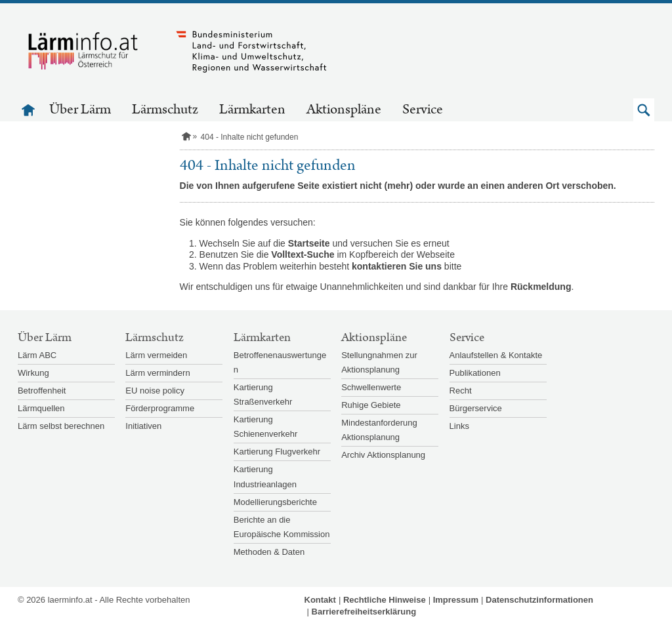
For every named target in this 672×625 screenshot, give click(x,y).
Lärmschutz (165, 110)
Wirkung (33, 373)
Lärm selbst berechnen (61, 426)
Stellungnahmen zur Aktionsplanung (379, 362)
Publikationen (475, 373)
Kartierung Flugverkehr (277, 452)
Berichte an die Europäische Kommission (282, 527)
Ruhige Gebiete (371, 405)
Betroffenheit (42, 391)
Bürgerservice (476, 408)
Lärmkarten (252, 110)
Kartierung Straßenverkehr (263, 394)
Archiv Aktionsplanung (383, 455)
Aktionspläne (344, 110)
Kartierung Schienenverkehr (266, 427)
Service (423, 110)
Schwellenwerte (371, 387)
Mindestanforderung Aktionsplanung (379, 430)
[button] (644, 110)
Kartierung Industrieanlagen (265, 476)
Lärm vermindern (157, 373)
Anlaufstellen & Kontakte (496, 355)
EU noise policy (155, 391)
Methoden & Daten (269, 552)
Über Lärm (80, 110)
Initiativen (143, 426)
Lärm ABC (37, 355)
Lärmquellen (41, 408)
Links (459, 426)
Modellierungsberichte (275, 502)
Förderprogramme (160, 408)
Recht (461, 391)
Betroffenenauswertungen (280, 362)
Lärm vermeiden (156, 355)
